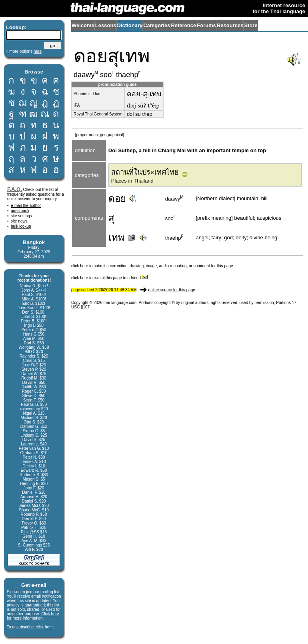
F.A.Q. (15, 189)
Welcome (83, 25)
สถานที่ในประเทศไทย (145, 172)
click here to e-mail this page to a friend (109, 278)
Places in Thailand (132, 181)
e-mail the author (26, 206)
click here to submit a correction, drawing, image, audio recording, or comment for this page (152, 266)
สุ (111, 218)
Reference (183, 25)
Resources (230, 25)
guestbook (20, 211)
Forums (206, 25)
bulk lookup (21, 226)
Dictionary (130, 25)
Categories (157, 25)
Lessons (106, 25)
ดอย (117, 198)
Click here (50, 614)
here (49, 627)
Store (251, 25)
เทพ (123, 238)
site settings (21, 216)
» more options (24, 51)
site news (19, 221)
